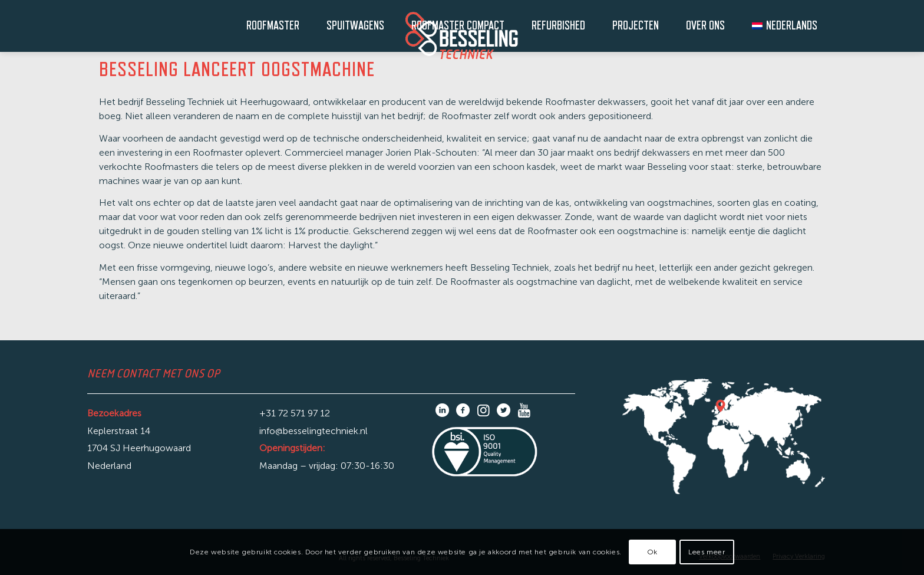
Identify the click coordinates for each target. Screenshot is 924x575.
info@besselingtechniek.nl (313, 431)
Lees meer (707, 552)
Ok (652, 552)
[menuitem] (267, 26)
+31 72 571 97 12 (295, 413)
